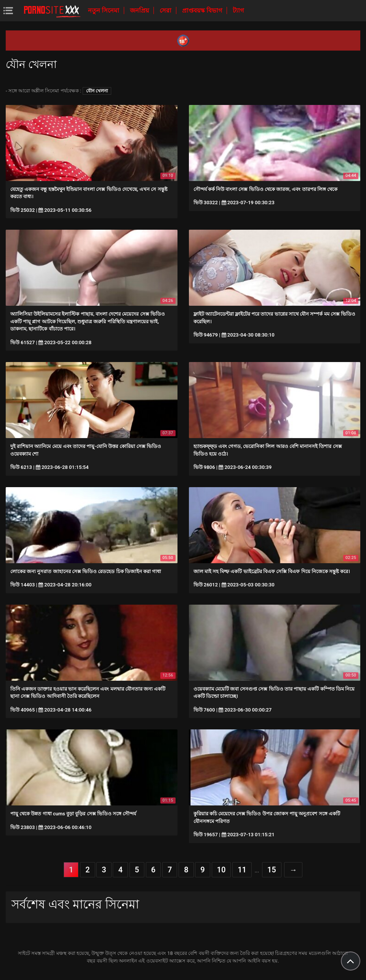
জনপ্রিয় (140, 10)
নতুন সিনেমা (104, 10)
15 (272, 870)
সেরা (166, 10)
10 (221, 870)
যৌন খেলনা (97, 91)
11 (242, 870)
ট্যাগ (238, 10)
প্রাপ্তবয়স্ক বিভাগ (203, 10)
